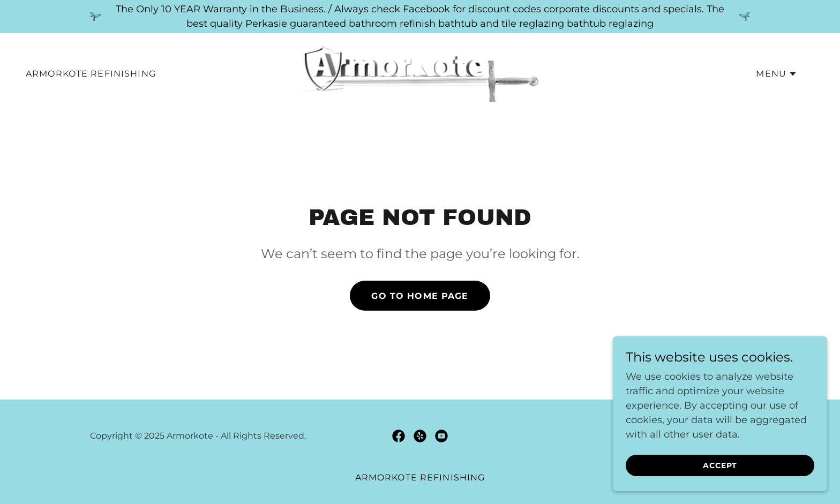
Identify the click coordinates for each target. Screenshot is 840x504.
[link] (420, 73)
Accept (720, 465)
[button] (777, 74)
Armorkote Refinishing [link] (91, 74)
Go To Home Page (420, 296)
